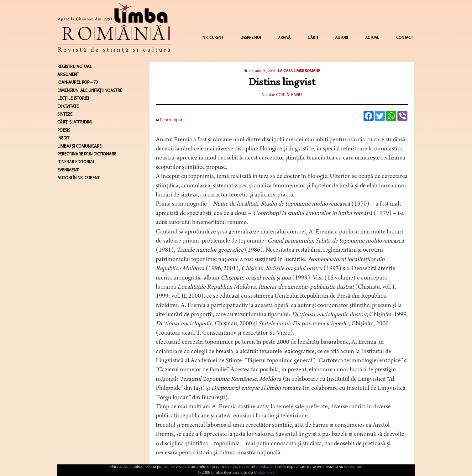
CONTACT (404, 38)
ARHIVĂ (284, 38)
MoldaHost (264, 473)
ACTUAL (372, 38)
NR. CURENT (213, 38)
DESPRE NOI (251, 38)
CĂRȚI (313, 38)
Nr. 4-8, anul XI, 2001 (260, 71)
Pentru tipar (169, 120)
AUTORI (341, 38)
